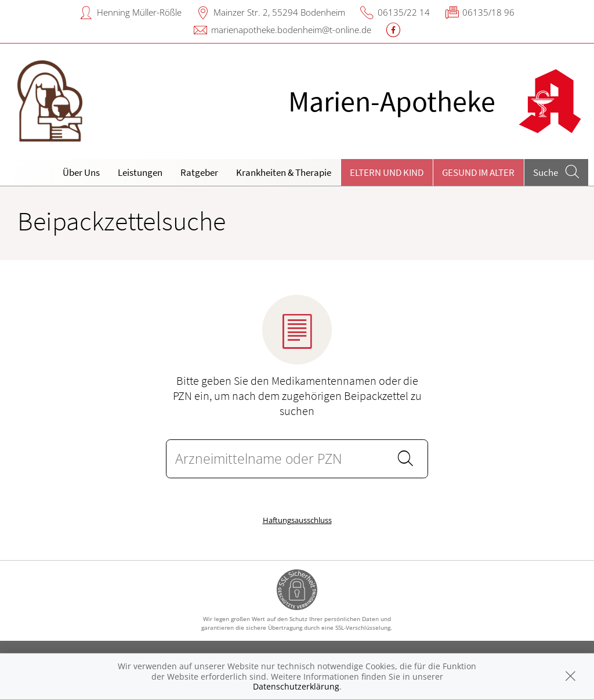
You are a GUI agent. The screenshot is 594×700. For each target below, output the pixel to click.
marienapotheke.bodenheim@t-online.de (291, 30)
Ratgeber (199, 172)
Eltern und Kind (387, 172)
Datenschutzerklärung (296, 686)
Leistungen (140, 172)
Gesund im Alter (478, 172)
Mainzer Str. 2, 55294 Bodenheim (279, 12)
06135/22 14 (404, 12)
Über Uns (81, 172)
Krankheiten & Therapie (284, 172)
